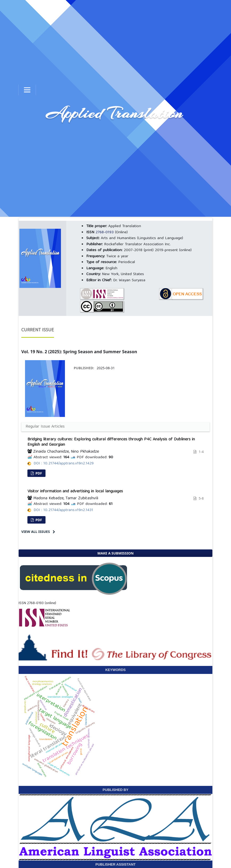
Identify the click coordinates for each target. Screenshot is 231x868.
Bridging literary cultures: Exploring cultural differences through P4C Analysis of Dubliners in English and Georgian (111, 442)
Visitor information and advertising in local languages (75, 492)
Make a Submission (115, 553)
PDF (38, 473)
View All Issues (36, 532)
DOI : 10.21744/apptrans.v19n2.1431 (63, 510)
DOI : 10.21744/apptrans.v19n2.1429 (64, 464)
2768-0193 (105, 232)
